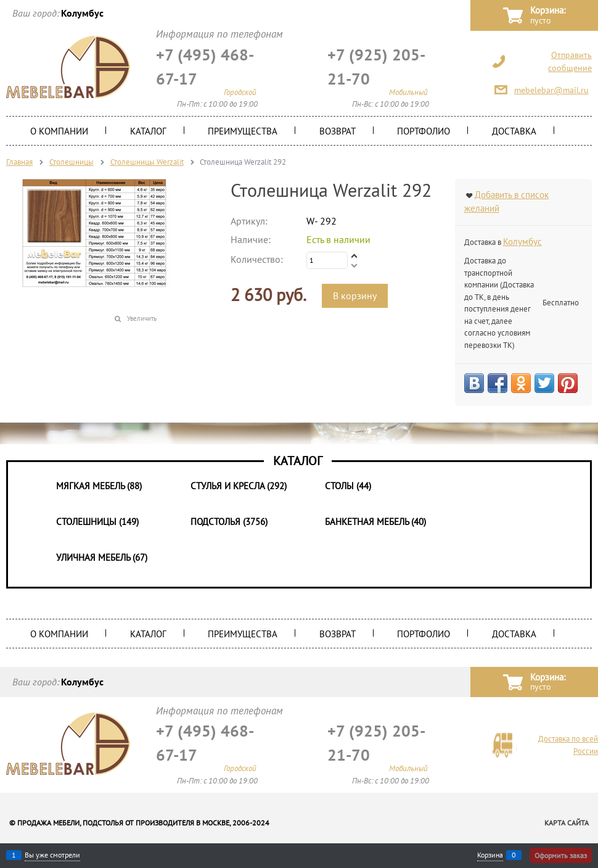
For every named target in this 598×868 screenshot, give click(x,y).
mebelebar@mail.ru (551, 90)
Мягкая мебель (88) (99, 486)
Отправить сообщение (570, 61)
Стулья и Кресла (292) (239, 486)
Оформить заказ (561, 855)
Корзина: (548, 16)
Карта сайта (567, 823)
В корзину (355, 296)
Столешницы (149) (97, 522)
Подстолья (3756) (229, 522)
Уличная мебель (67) (102, 557)
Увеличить (142, 318)
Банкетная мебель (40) (375, 522)
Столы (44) (348, 486)
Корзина (490, 855)
